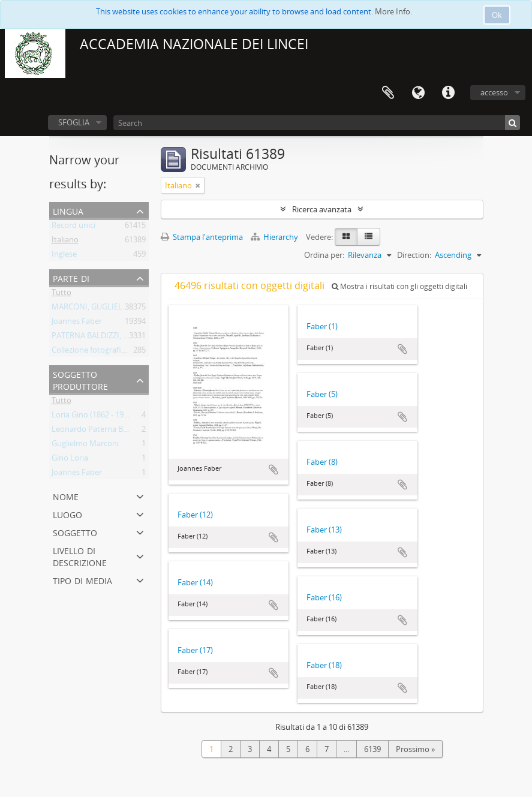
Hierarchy (275, 237)
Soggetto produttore (80, 379)
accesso (494, 92)
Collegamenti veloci (448, 93)
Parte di (71, 277)
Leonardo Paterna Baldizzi (98, 431)
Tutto (61, 294)
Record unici (73, 227)
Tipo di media (82, 580)
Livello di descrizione (80, 556)
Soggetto (75, 532)
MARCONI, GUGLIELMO (94, 309)
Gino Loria (70, 460)
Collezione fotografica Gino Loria (109, 352)
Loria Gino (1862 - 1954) (93, 417)
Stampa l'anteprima (202, 237)
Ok (497, 15)
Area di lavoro (388, 93)
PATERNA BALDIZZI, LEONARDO (108, 338)
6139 (372, 749)
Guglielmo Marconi (85, 446)
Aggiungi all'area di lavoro (273, 470)
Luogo (67, 514)
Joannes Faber (77, 323)
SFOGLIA (74, 122)
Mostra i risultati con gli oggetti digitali (399, 286)
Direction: (414, 255)
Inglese (64, 256)
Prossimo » (415, 749)
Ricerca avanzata (322, 209)
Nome (66, 496)
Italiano (65, 242)
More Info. (393, 11)
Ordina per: (324, 255)
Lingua (418, 93)
